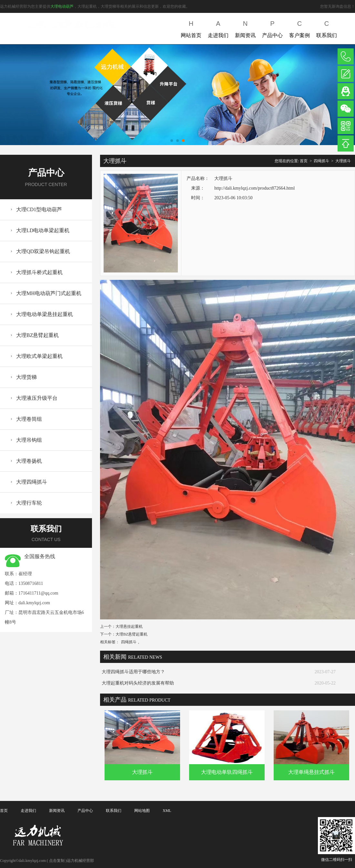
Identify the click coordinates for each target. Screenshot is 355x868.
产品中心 (272, 28)
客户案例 (299, 28)
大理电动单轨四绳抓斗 (227, 772)
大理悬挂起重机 (129, 626)
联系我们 (327, 28)
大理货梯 (26, 377)
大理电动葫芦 (62, 6)
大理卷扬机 (29, 461)
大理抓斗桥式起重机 (39, 272)
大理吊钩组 (29, 440)
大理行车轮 (29, 503)
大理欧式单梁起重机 (39, 356)
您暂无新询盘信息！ (338, 6)
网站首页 (191, 28)
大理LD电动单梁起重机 (43, 230)
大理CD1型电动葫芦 (39, 209)
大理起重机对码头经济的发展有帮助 (138, 683)
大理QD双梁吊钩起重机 (43, 251)
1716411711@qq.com (38, 593)
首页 (304, 161)
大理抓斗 (343, 161)
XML (167, 811)
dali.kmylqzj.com (34, 603)
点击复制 (57, 861)
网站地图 (142, 811)
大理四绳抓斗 (32, 482)
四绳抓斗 (321, 161)
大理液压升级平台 (37, 398)
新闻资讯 (245, 28)
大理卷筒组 (29, 419)
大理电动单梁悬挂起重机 (45, 314)
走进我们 (218, 28)
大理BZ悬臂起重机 (37, 335)
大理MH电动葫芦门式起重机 (49, 293)
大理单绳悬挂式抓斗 (311, 772)
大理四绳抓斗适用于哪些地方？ (133, 672)
